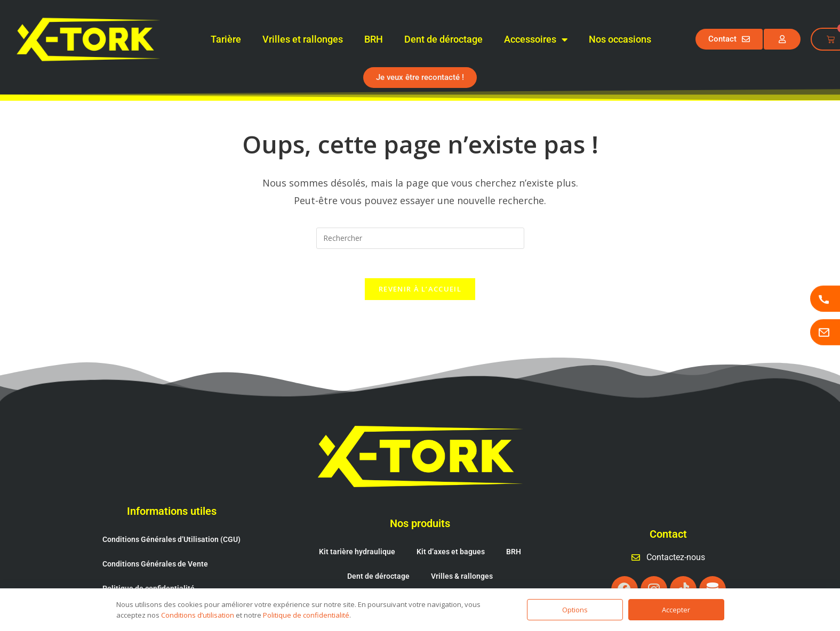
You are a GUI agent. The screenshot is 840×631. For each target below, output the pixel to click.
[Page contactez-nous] (825, 332)
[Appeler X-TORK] (825, 299)
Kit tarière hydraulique (357, 521)
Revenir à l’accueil (420, 292)
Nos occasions (620, 39)
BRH (374, 39)
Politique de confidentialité (149, 558)
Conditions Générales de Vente (155, 533)
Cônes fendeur (384, 570)
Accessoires (536, 39)
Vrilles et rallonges (303, 39)
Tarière (226, 39)
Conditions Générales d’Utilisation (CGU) (171, 509)
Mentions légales (132, 583)
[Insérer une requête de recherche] (420, 238)
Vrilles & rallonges (462, 546)
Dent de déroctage (443, 39)
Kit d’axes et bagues (451, 521)
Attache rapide (455, 570)
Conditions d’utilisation (198, 615)
